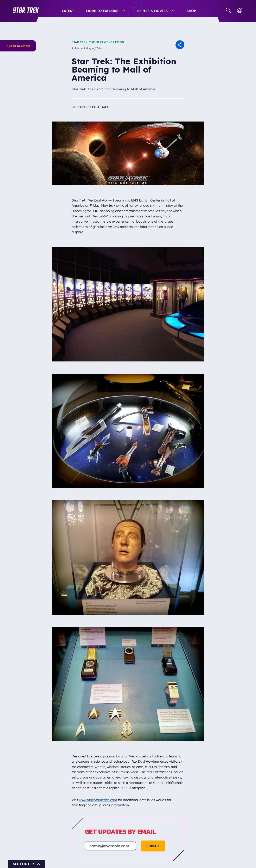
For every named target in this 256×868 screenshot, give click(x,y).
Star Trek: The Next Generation (98, 42)
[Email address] (110, 846)
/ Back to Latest (18, 46)
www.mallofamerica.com (98, 800)
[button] (26, 10)
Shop (191, 11)
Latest (68, 11)
